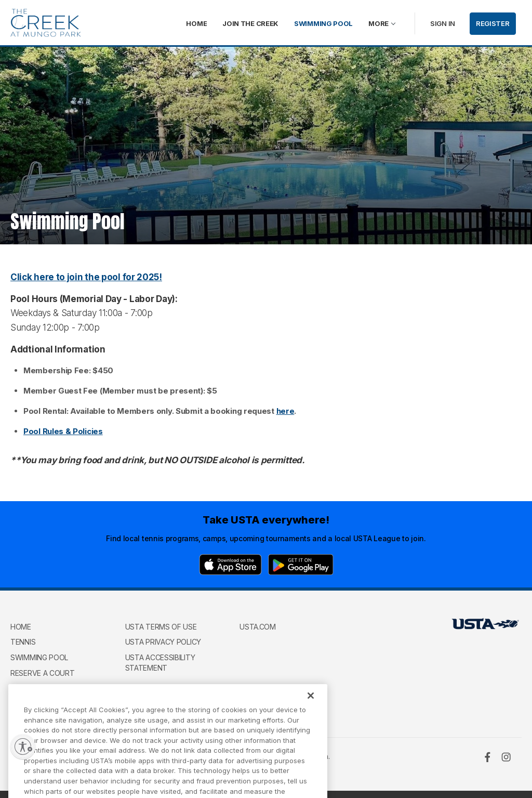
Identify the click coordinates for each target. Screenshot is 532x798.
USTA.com (258, 627)
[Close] (311, 707)
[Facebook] (487, 757)
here (285, 411)
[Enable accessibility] (23, 747)
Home (196, 23)
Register (493, 23)
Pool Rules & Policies (63, 431)
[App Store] (230, 565)
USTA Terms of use (161, 627)
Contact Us (34, 688)
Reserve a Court (43, 673)
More (378, 23)
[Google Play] (301, 565)
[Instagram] (506, 757)
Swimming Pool (323, 23)
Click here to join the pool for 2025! (86, 277)
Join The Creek (250, 23)
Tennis (23, 642)
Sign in (443, 23)
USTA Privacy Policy (163, 642)
